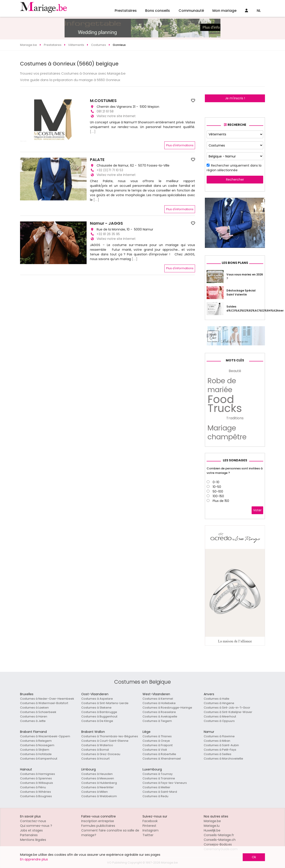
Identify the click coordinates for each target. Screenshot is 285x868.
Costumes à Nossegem (37, 745)
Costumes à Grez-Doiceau (101, 754)
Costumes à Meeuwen (98, 778)
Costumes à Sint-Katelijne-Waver (228, 712)
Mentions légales (33, 840)
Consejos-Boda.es (218, 844)
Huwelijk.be (212, 830)
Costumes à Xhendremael (162, 759)
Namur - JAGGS (106, 223)
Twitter (148, 835)
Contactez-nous (33, 821)
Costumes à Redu (155, 796)
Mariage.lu (212, 826)
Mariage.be (212, 821)
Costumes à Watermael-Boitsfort (44, 703)
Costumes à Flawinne (219, 736)
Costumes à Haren (34, 716)
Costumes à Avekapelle (160, 716)
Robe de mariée (222, 385)
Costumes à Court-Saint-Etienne (105, 741)
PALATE (97, 160)
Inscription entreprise (98, 821)
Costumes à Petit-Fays (220, 750)
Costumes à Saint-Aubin (221, 745)
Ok (254, 857)
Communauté (191, 11)
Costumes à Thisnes (157, 736)
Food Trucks (225, 404)
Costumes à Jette (33, 721)
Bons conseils (158, 11)
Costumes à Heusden (97, 774)
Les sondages (235, 460)
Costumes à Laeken (34, 708)
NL (259, 11)
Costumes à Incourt (95, 759)
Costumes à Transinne (159, 778)
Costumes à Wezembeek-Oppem (45, 736)
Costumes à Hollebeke (159, 703)
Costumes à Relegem (36, 741)
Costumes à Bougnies (36, 796)
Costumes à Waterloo (97, 745)
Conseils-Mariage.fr (219, 835)
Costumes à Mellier (156, 787)
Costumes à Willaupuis (37, 783)
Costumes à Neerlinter (98, 787)
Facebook (150, 821)
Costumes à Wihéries (36, 792)
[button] (24, 179)
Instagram (151, 830)
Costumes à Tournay (158, 774)
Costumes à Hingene (219, 703)
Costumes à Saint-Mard (160, 792)
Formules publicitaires (98, 826)
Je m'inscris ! (235, 98)
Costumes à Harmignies (38, 774)
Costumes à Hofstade (36, 754)
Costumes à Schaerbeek (38, 712)
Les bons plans (235, 263)
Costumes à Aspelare (97, 699)
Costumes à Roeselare (159, 712)
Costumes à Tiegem (157, 721)
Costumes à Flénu (33, 787)
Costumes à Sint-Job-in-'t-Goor (227, 708)
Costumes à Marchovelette (223, 759)
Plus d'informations (180, 145)
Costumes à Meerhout (220, 716)
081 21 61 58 (105, 111)
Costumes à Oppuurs (219, 721)
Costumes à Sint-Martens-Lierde (105, 703)
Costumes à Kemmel (158, 699)
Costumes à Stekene (96, 708)
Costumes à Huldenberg (99, 783)
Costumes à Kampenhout (39, 759)
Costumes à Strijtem (35, 750)
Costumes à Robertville (159, 754)
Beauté (235, 371)
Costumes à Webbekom (99, 796)
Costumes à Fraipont (158, 745)
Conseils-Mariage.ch (220, 840)
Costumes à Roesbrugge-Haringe (167, 708)
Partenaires (29, 835)
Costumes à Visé (155, 750)
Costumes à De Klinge (97, 721)
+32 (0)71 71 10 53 (110, 170)
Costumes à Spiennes (36, 778)
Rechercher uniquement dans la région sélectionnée (234, 168)
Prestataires (126, 11)
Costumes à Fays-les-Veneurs (165, 783)
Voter (257, 510)
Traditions (235, 418)
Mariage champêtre (227, 432)
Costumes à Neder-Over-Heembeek (47, 699)
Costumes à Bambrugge (99, 712)
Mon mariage (224, 11)
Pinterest (149, 826)
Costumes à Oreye (156, 741)
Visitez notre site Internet (116, 116)
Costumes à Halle (217, 699)
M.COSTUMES (103, 101)
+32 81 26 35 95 (108, 234)
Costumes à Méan (217, 741)
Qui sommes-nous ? (36, 826)
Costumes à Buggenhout (99, 716)
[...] (93, 132)
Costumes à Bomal (95, 750)
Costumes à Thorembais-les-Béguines (110, 736)
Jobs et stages (31, 830)
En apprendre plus (34, 859)
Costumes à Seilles (218, 754)
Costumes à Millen (95, 792)
